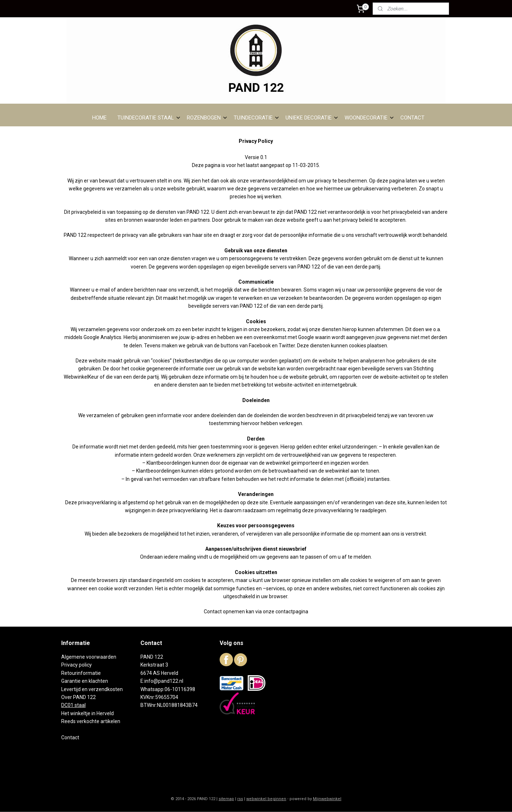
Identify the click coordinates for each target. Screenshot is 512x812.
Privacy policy (77, 665)
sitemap (226, 799)
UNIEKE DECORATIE (312, 118)
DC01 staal (73, 705)
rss (240, 799)
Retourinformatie (81, 673)
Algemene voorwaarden (89, 657)
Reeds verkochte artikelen (91, 721)
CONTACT (412, 118)
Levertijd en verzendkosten (92, 689)
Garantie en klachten (85, 681)
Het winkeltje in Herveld (87, 713)
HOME (99, 118)
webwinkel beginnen (266, 799)
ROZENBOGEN (207, 118)
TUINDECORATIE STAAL (149, 118)
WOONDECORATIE (370, 118)
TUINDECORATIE (257, 118)
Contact (70, 737)
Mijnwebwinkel (327, 799)
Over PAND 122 (78, 697)
